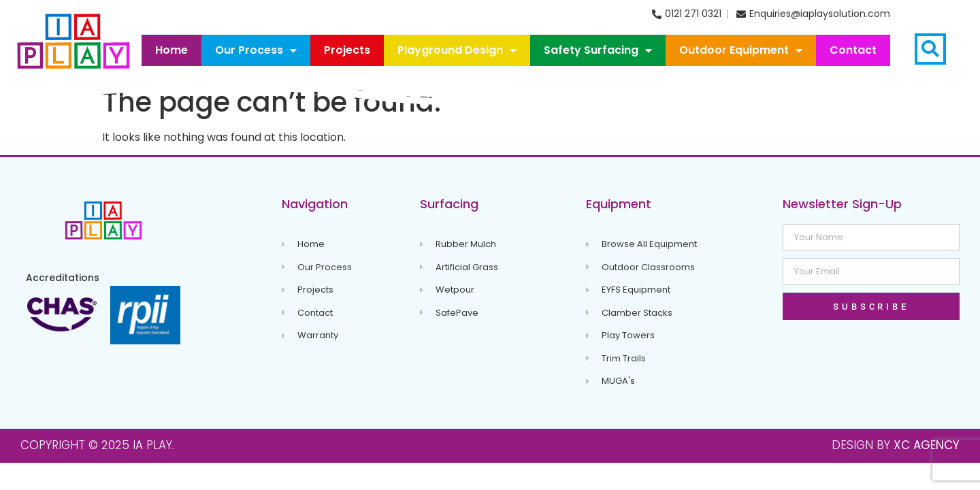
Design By (896, 445)
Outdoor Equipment (741, 50)
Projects (347, 50)
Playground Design (457, 50)
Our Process (256, 50)
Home (171, 50)
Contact (853, 50)
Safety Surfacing (598, 50)
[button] (930, 49)
